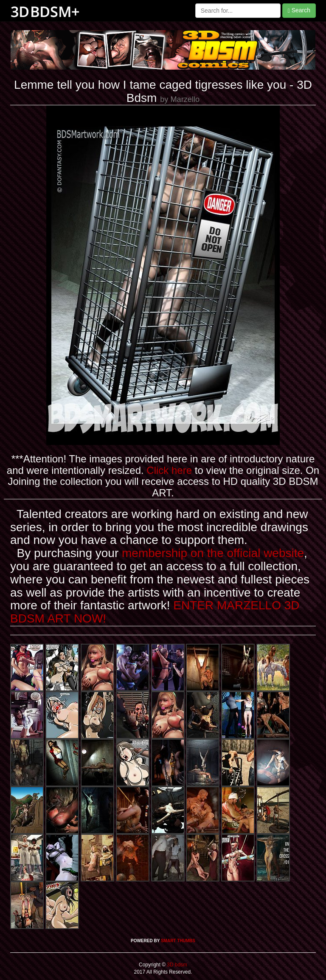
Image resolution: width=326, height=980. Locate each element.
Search (299, 10)
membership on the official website (213, 553)
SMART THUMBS (178, 941)
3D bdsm (176, 965)
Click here (169, 470)
